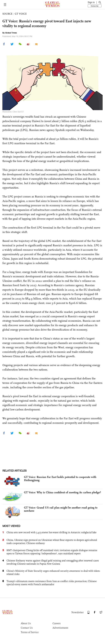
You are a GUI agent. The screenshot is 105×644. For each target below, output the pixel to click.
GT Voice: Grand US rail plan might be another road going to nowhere (61, 509)
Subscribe (95, 6)
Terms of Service (30, 632)
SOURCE (7, 14)
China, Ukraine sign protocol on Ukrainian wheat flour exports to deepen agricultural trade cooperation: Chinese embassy (52, 542)
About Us (26, 623)
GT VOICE (21, 14)
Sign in (91, 2)
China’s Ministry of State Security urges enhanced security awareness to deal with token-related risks (53, 572)
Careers (57, 623)
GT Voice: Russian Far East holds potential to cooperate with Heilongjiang (60, 479)
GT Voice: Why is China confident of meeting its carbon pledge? (62, 492)
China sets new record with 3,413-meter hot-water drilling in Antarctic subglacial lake (51, 532)
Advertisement (60, 628)
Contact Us (27, 628)
